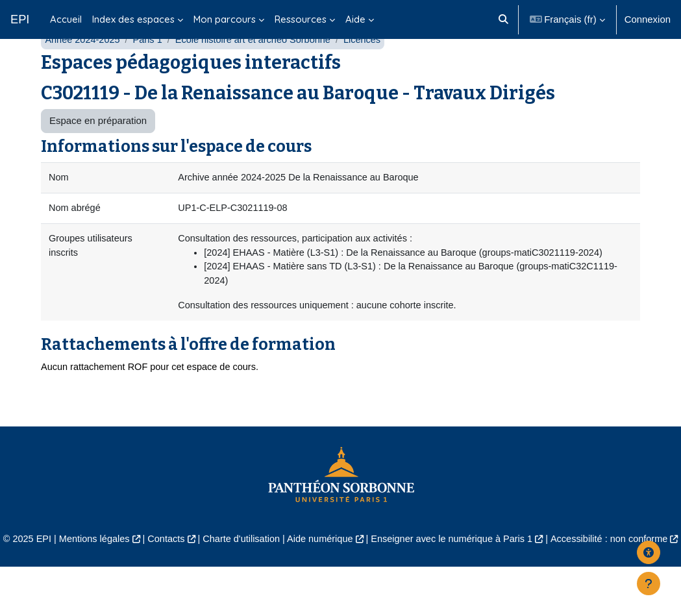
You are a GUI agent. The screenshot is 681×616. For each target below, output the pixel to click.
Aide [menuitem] (355, 19)
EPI (20, 19)
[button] (503, 19)
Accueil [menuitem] (66, 19)
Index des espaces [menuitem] (133, 19)
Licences (370, 70)
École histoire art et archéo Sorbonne (258, 70)
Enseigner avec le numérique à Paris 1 (482, 573)
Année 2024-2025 (83, 70)
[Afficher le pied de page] (649, 584)
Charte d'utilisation (265, 573)
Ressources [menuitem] (301, 19)
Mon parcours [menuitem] (225, 19)
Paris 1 (150, 70)
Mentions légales (114, 573)
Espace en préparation (98, 152)
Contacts (188, 573)
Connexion (648, 19)
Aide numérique (346, 573)
